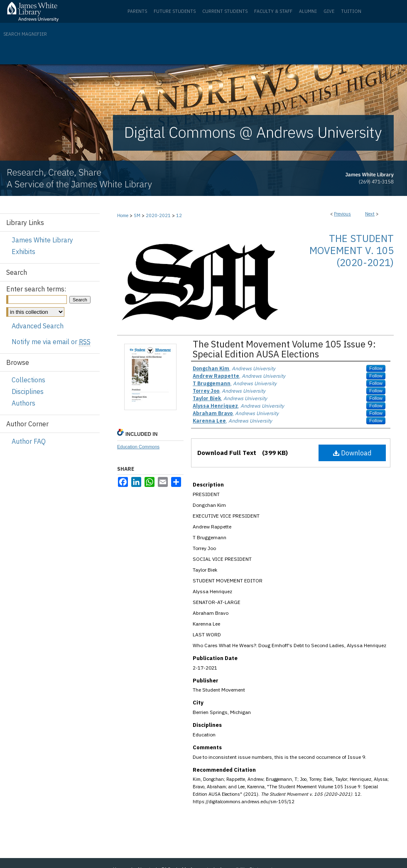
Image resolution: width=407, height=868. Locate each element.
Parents (137, 11)
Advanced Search (38, 326)
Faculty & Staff (273, 11)
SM (137, 215)
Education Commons (138, 447)
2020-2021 (158, 215)
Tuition (351, 11)
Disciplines (28, 391)
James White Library (42, 240)
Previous (342, 214)
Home (123, 215)
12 (179, 215)
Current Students (225, 11)
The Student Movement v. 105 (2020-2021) (352, 250)
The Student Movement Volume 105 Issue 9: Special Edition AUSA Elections (284, 349)
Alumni (308, 11)
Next (370, 214)
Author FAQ (29, 441)
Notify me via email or (51, 342)
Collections (28, 380)
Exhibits (23, 252)
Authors (23, 403)
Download (352, 453)
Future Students (175, 11)
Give (329, 11)
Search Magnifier (25, 34)
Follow (376, 368)
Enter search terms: (36, 289)
